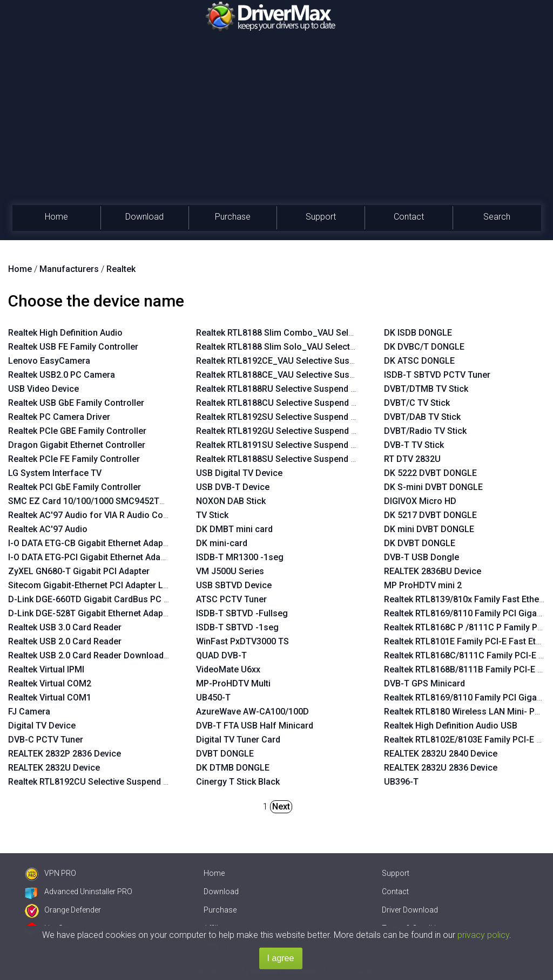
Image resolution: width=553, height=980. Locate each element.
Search (497, 217)
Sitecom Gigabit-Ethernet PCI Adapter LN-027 (97, 585)
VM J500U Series (230, 571)
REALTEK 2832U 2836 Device (441, 768)
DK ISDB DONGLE (418, 333)
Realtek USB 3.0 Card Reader (65, 627)
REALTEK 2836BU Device (433, 571)
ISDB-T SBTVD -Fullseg (242, 613)
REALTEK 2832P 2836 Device (65, 754)
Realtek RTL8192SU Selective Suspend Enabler (288, 417)
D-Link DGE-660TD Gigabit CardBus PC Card (95, 599)
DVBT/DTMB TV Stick (426, 389)
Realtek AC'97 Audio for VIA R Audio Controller (100, 515)
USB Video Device (43, 389)
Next (281, 807)
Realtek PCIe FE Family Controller (74, 459)
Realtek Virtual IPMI (46, 669)
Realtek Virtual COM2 (50, 683)
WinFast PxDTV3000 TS (242, 641)
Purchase (233, 217)
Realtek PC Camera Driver (59, 417)
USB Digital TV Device (239, 473)
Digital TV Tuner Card (238, 740)
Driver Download (410, 910)
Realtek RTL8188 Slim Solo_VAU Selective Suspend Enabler (313, 347)
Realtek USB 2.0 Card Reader (65, 641)
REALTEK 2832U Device (54, 768)
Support (321, 217)
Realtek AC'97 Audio (48, 529)
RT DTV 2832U (412, 459)
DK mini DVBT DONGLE (429, 529)
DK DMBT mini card (234, 529)
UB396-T (401, 782)
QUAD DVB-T (221, 655)
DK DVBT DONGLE (420, 543)
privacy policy (483, 935)
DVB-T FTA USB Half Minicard (255, 726)
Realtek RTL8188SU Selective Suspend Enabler (288, 459)
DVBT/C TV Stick (417, 403)
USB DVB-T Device (233, 487)
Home (56, 217)
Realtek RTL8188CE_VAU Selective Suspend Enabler (298, 375)
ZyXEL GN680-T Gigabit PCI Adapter (79, 571)
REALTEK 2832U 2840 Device (441, 754)
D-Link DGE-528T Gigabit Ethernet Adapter (91, 613)
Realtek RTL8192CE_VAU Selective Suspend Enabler (298, 361)
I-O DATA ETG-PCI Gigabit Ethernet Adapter (92, 557)
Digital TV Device (42, 726)
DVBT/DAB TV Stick (422, 417)
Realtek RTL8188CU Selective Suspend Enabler (288, 403)
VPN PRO (50, 873)
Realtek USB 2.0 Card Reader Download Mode (98, 655)
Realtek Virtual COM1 (50, 697)
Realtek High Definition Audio (65, 333)
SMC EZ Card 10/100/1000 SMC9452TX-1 (90, 501)
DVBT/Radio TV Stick (425, 431)
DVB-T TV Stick (414, 445)
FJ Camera (29, 712)
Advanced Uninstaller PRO (79, 891)
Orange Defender (63, 910)
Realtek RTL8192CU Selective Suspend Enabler (100, 782)
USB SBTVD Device (234, 585)
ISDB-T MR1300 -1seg (240, 557)
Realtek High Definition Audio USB (451, 726)
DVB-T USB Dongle (422, 557)
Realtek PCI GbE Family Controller (75, 487)
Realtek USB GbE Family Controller (76, 403)
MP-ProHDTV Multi (233, 683)
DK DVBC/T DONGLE (424, 347)
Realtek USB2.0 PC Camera (62, 375)
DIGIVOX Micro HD (420, 501)
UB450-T (213, 697)
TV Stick (212, 515)
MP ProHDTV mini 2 (423, 585)
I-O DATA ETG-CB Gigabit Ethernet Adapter (91, 543)
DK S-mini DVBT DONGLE (433, 487)
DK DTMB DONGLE (233, 768)
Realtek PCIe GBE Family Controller (77, 431)
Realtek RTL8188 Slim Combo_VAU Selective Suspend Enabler (318, 333)
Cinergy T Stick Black (238, 782)
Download (144, 217)
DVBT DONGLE (225, 754)
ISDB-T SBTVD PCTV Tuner (437, 375)
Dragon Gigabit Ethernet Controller (77, 445)
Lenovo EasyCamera (49, 361)
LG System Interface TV (55, 473)
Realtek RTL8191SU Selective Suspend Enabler (288, 445)
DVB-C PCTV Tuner (46, 740)
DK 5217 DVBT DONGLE (430, 515)
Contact (409, 217)
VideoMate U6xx (228, 669)
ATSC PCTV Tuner (231, 599)
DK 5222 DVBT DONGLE (430, 473)
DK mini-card (222, 543)
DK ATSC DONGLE (419, 361)
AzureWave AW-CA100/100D (252, 712)
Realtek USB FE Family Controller (73, 347)
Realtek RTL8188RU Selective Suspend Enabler (288, 389)
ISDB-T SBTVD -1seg (237, 627)
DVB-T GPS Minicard (424, 683)
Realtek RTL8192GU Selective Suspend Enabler (288, 431)
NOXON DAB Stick (231, 501)
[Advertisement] (276, 124)
